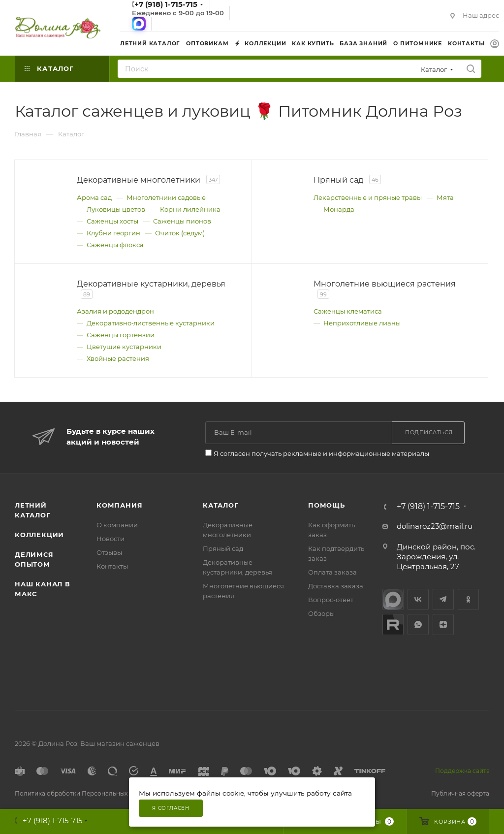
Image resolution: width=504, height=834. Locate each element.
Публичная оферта (460, 793)
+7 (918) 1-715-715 (428, 507)
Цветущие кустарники (124, 347)
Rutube (393, 625)
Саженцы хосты (112, 221)
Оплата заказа (332, 572)
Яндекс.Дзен (443, 625)
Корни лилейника (190, 209)
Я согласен (171, 808)
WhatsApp (418, 625)
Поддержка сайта (462, 771)
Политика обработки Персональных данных (83, 793)
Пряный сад (223, 548)
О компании (117, 525)
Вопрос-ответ (331, 600)
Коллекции (39, 535)
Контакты (112, 566)
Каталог (221, 505)
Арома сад (94, 197)
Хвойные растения (118, 358)
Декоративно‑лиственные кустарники (151, 323)
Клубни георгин (113, 233)
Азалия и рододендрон (115, 311)
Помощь (327, 505)
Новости (110, 539)
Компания (119, 505)
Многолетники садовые (166, 197)
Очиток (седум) (180, 233)
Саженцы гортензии (121, 335)
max (393, 599)
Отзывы (109, 552)
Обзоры (321, 613)
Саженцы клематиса (348, 311)
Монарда (339, 209)
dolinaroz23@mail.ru (435, 526)
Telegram (443, 599)
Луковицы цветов (116, 209)
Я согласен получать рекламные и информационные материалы (321, 453)
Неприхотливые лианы (362, 323)
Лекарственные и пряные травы (368, 197)
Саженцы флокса (115, 245)
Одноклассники (468, 599)
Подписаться (429, 432)
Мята (445, 197)
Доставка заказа (336, 586)
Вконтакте (418, 599)
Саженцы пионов (182, 221)
